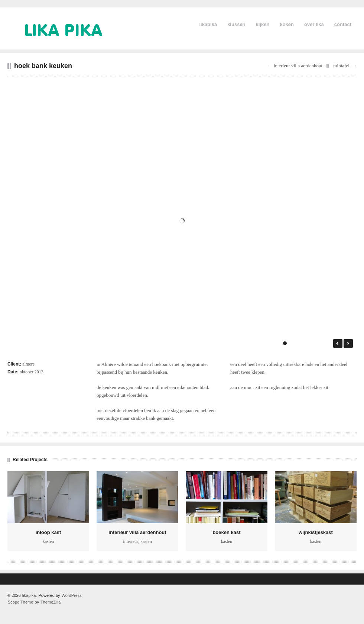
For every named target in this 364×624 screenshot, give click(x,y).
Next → (348, 343)
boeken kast (226, 532)
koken (287, 24)
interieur (131, 541)
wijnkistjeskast (316, 532)
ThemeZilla (51, 602)
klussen (236, 24)
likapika (208, 24)
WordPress (72, 595)
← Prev (338, 343)
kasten (48, 541)
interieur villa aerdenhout (298, 66)
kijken (263, 24)
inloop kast (48, 532)
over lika (314, 24)
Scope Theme (20, 602)
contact (343, 24)
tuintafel (341, 66)
